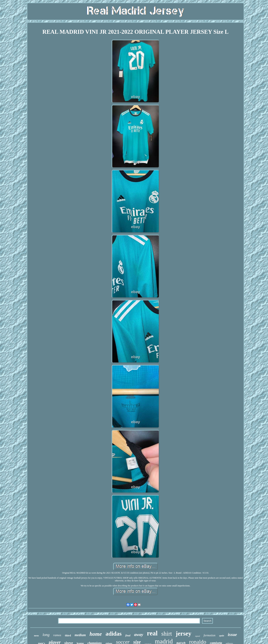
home (96, 634)
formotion (209, 635)
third (68, 635)
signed (197, 636)
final (128, 636)
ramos (57, 635)
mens (36, 636)
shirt (167, 634)
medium (80, 635)
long (46, 635)
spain (222, 636)
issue (232, 634)
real (152, 633)
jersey (184, 634)
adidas (114, 634)
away (139, 635)
